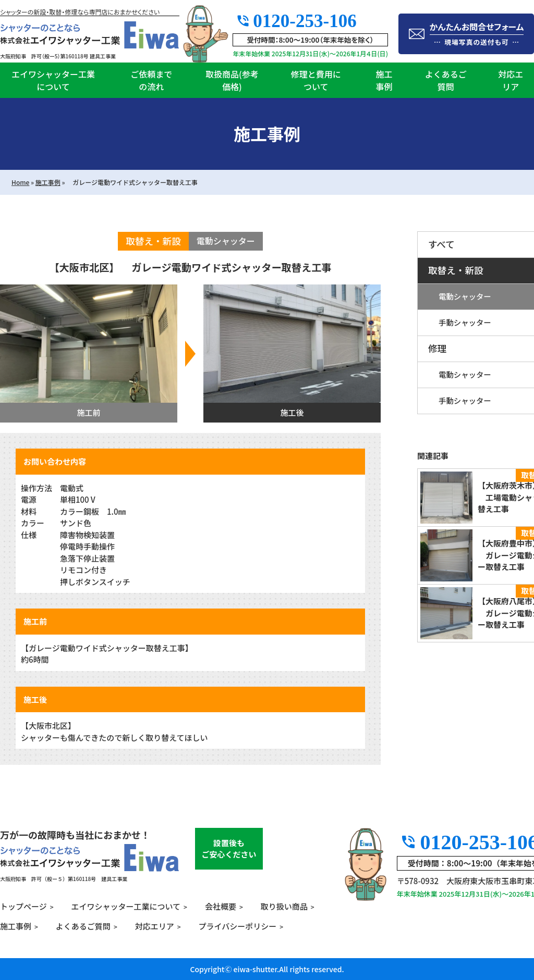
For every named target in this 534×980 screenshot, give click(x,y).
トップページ (23, 906)
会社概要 (221, 906)
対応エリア (155, 926)
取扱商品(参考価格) (232, 80)
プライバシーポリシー (238, 926)
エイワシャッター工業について (53, 80)
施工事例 (384, 80)
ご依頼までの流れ (151, 80)
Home (20, 182)
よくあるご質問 (446, 80)
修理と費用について (316, 80)
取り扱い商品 (284, 906)
